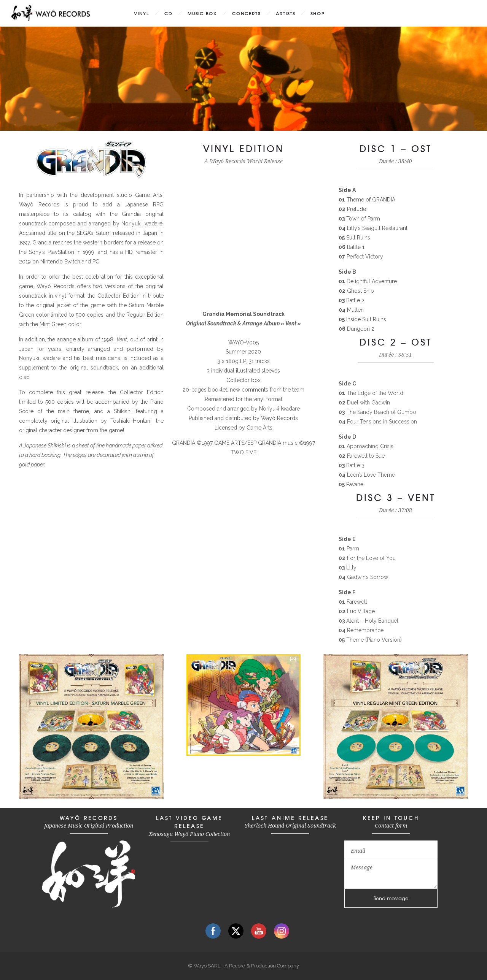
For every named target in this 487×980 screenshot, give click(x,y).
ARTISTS (286, 13)
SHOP (318, 13)
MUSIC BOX (202, 13)
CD (168, 13)
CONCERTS (246, 13)
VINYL (142, 13)
